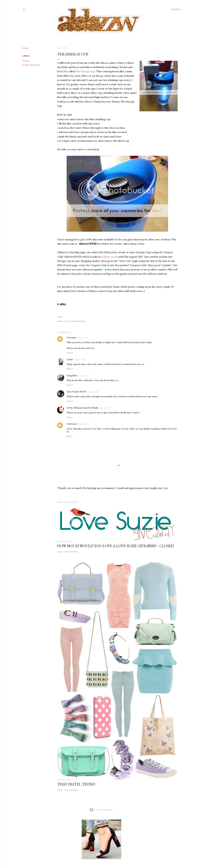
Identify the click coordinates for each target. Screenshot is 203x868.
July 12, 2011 (93, 392)
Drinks (26, 61)
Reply (70, 353)
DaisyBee (72, 376)
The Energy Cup (85, 71)
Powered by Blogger (101, 810)
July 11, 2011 (83, 338)
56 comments (71, 552)
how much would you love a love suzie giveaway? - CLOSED (116, 546)
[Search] (176, 9)
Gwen (70, 359)
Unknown (72, 424)
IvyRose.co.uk (109, 257)
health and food (31, 65)
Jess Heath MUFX (77, 392)
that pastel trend (76, 784)
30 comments (71, 790)
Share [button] (25, 48)
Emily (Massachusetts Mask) (82, 408)
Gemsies (71, 338)
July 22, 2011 (84, 424)
